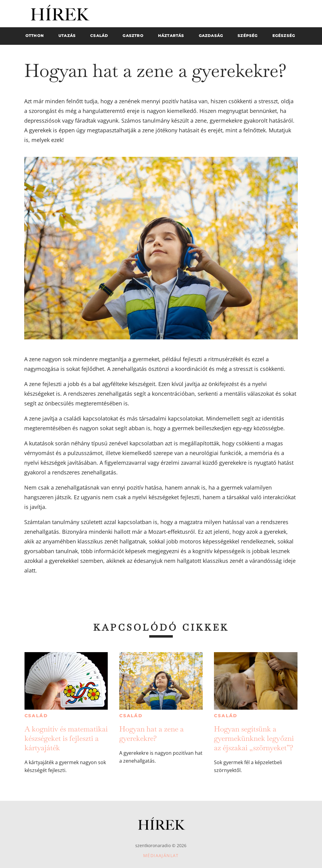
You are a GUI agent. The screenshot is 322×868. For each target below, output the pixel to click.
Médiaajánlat (161, 855)
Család (36, 716)
